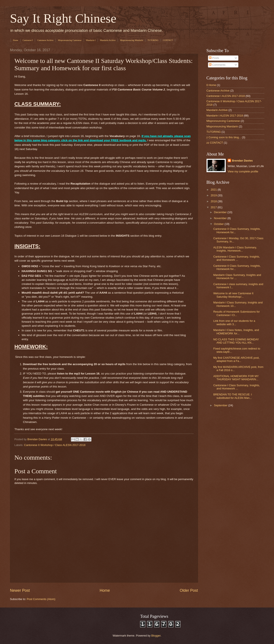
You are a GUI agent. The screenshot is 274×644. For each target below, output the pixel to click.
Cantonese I (28, 40)
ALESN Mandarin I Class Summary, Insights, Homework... (235, 249)
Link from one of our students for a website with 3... (234, 322)
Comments (217, 65)
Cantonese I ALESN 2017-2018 (226, 96)
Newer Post (20, 590)
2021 (214, 190)
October (219, 224)
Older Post (189, 590)
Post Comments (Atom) (41, 599)
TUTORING (153, 40)
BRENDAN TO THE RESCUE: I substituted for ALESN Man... (233, 396)
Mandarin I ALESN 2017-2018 (225, 116)
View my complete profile (243, 171)
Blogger (156, 636)
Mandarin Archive (108, 40)
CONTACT (168, 40)
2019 (214, 195)
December (221, 212)
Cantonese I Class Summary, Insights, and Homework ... (237, 258)
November (221, 218)
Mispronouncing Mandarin (132, 40)
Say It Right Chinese (63, 18)
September (221, 405)
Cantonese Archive (45, 40)
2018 (214, 201)
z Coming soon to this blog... (224, 137)
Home (16, 40)
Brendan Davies (242, 161)
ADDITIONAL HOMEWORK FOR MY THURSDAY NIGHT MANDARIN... (236, 378)
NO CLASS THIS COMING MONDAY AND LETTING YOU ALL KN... (236, 341)
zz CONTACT (215, 143)
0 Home (211, 85)
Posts (214, 58)
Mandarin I (91, 40)
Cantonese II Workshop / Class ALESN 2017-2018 (55, 445)
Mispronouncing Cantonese (70, 40)
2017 (214, 207)
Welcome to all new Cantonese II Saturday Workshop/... (233, 295)
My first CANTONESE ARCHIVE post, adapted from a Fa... (237, 359)
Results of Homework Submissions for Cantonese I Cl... (237, 313)
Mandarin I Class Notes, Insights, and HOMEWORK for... (236, 332)
